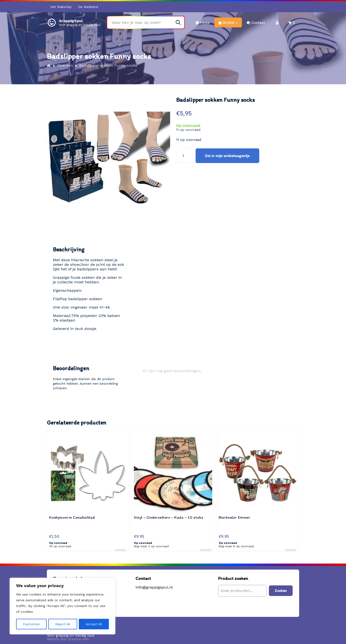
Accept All (94, 624)
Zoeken (281, 588)
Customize (31, 624)
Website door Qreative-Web (68, 636)
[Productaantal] (185, 156)
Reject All (63, 624)
